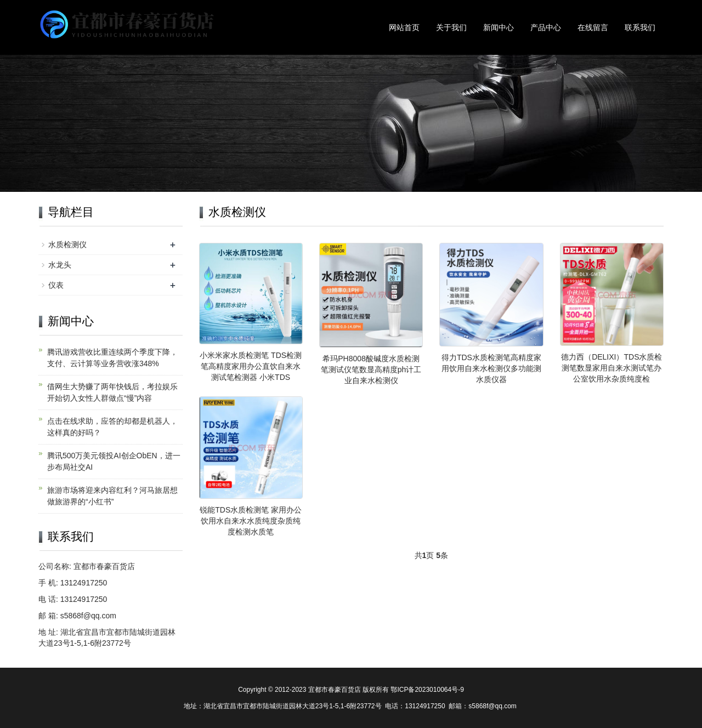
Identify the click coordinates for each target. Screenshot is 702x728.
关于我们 (451, 27)
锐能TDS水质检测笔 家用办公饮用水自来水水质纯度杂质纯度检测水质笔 (251, 521)
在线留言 (593, 27)
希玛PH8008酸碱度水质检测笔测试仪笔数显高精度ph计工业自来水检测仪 (371, 369)
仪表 (56, 285)
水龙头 (60, 265)
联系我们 (640, 27)
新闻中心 (499, 27)
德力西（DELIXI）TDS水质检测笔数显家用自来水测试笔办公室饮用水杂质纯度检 (612, 368)
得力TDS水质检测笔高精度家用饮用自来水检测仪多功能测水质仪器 (491, 368)
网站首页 (404, 27)
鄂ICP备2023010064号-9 (427, 690)
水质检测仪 (67, 244)
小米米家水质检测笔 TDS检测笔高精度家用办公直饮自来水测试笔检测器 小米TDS (251, 366)
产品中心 (546, 27)
